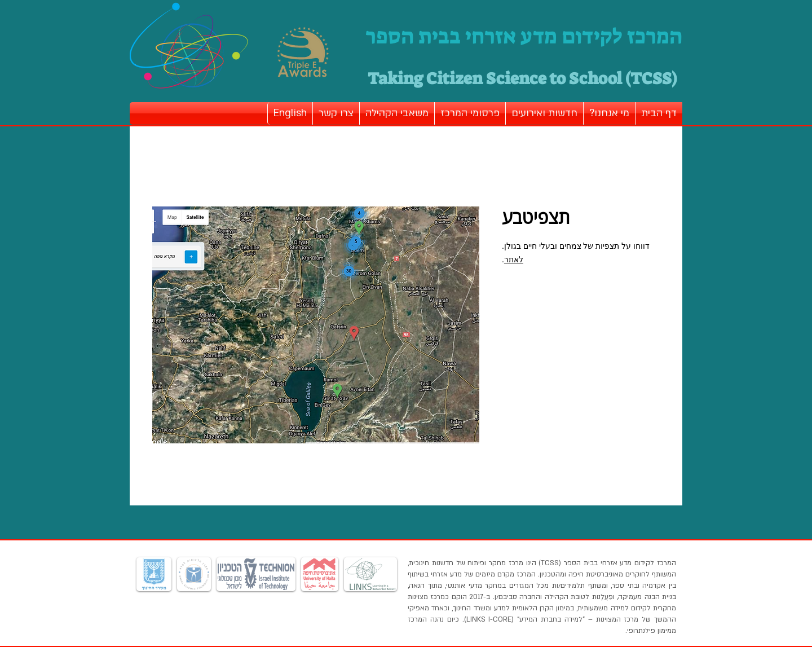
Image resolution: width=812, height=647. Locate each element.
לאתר (514, 259)
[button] (609, 113)
